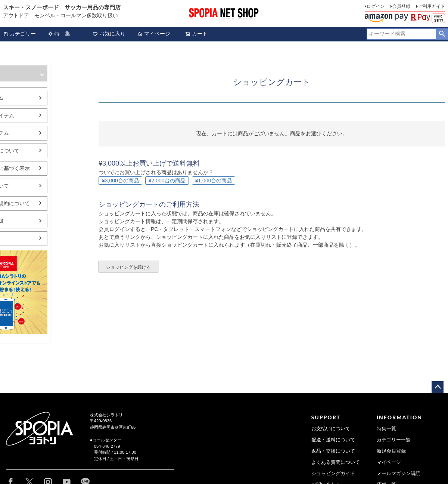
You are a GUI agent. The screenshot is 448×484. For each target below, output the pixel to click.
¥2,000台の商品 (167, 181)
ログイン (376, 6)
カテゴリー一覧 (394, 440)
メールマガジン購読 (399, 474)
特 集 (59, 34)
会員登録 (401, 6)
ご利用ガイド (432, 6)
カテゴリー (19, 34)
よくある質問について (336, 462)
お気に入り (109, 34)
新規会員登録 (391, 451)
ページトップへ (438, 387)
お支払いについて (331, 429)
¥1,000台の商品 (214, 181)
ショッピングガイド (333, 474)
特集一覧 (386, 429)
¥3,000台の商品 (120, 181)
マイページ (154, 34)
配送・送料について (333, 440)
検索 (442, 34)
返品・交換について (333, 451)
